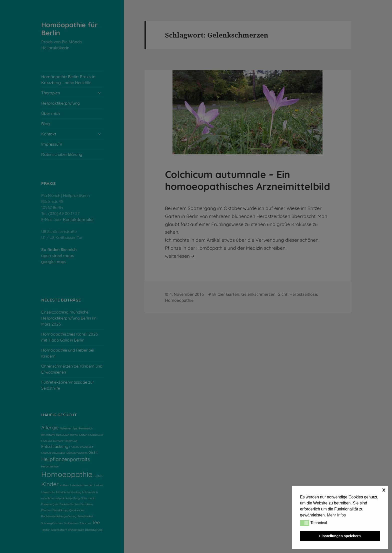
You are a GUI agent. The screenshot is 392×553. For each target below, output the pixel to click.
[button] (305, 523)
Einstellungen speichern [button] (340, 536)
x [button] (384, 490)
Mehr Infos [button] (336, 515)
